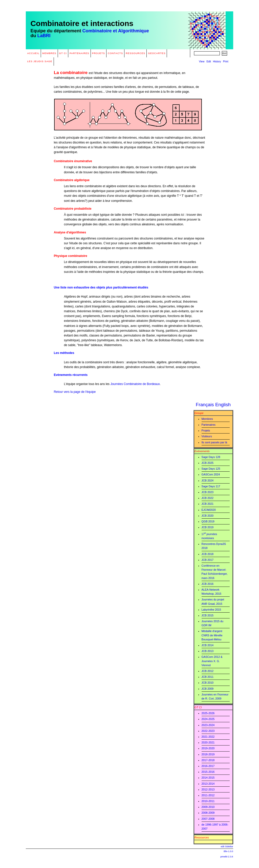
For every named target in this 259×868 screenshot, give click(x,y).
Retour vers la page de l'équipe (75, 392)
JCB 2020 (208, 516)
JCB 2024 (208, 480)
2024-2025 (208, 719)
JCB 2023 (208, 492)
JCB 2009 (208, 689)
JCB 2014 (208, 645)
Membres (49, 53)
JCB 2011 (208, 677)
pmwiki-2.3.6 (227, 857)
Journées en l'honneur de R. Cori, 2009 (215, 696)
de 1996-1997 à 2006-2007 (215, 827)
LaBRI (44, 36)
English (223, 405)
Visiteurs (207, 436)
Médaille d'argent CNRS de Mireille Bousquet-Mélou (212, 635)
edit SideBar (227, 847)
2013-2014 (208, 784)
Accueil (33, 53)
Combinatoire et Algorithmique (115, 31)
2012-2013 (208, 789)
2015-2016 (208, 772)
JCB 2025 (208, 463)
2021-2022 (208, 737)
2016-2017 (208, 766)
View (202, 62)
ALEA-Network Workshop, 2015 (211, 592)
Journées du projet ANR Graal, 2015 (213, 601)
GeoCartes (157, 53)
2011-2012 (208, 795)
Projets (99, 53)
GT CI (63, 53)
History (217, 62)
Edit (209, 62)
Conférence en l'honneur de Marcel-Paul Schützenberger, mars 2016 (215, 572)
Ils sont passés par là (214, 442)
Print (226, 62)
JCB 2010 (208, 683)
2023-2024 (208, 725)
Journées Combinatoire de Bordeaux (135, 384)
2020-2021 (208, 742)
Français (205, 405)
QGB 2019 (208, 521)
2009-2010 (208, 807)
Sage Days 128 (211, 457)
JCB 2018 (208, 554)
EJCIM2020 (209, 510)
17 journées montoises (209, 536)
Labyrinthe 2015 (211, 610)
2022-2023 (208, 731)
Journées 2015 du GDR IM (212, 623)
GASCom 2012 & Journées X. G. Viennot (212, 661)
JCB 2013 (208, 651)
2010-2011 (208, 801)
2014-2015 (208, 778)
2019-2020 (208, 748)
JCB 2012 (208, 671)
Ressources (135, 53)
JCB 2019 (208, 527)
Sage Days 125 (211, 469)
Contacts (115, 53)
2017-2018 (208, 760)
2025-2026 (208, 713)
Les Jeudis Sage (40, 61)
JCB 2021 (208, 504)
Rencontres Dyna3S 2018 (214, 546)
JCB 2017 (208, 560)
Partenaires (79, 53)
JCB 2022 (208, 498)
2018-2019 (208, 754)
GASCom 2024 (211, 474)
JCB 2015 (208, 615)
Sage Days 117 (211, 486)
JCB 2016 (208, 584)
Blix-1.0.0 (228, 851)
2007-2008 (208, 819)
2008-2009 (208, 813)
